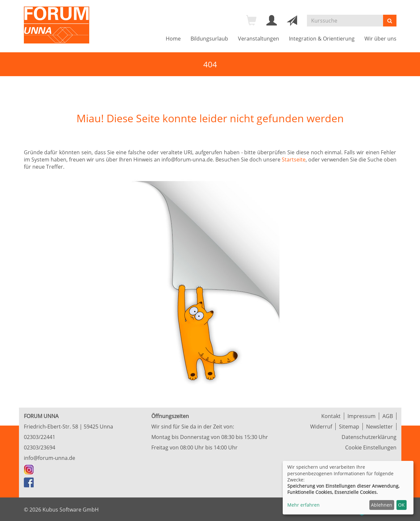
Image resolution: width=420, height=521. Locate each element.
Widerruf (321, 427)
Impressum (361, 416)
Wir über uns (380, 39)
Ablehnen (382, 505)
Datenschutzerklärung (369, 437)
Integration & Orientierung (322, 39)
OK (401, 505)
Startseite (294, 160)
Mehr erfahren (303, 505)
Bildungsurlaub (209, 39)
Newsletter (379, 427)
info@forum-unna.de (50, 458)
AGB (388, 416)
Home (173, 39)
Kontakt (331, 416)
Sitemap (349, 427)
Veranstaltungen (259, 39)
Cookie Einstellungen (371, 447)
